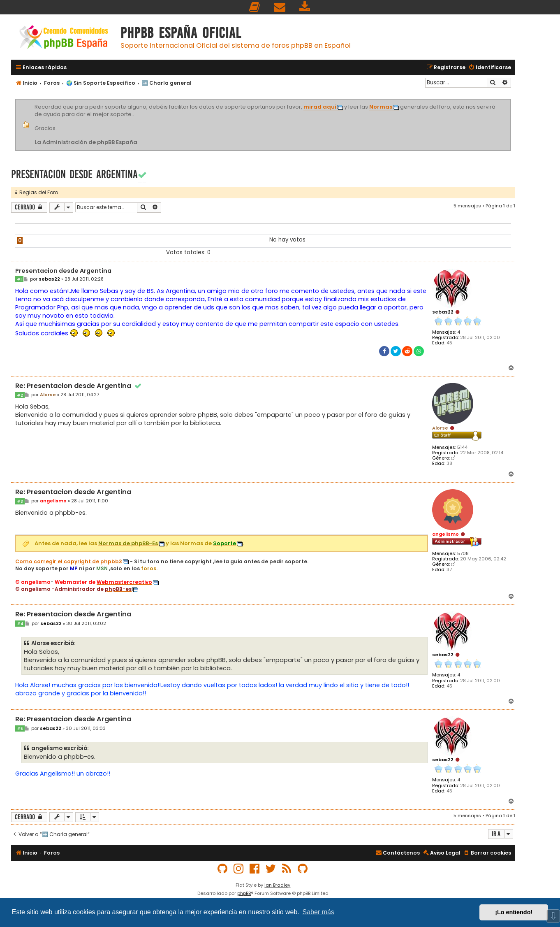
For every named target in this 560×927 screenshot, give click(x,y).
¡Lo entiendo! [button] (514, 912)
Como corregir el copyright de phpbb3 (69, 562)
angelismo (445, 534)
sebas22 (443, 312)
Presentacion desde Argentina (74, 174)
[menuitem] (255, 7)
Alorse (440, 428)
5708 (463, 554)
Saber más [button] (318, 912)
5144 (462, 447)
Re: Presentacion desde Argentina (79, 386)
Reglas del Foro (37, 192)
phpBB (244, 893)
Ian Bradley (277, 885)
